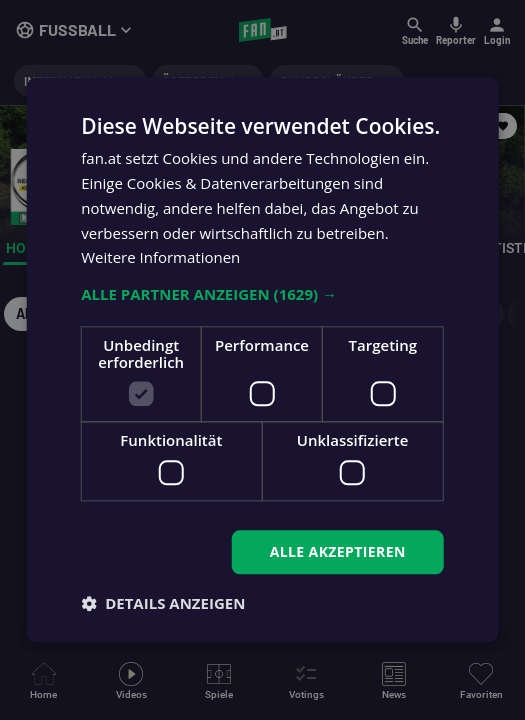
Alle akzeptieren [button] (338, 551)
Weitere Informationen (160, 258)
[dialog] (262, 360)
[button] (262, 294)
